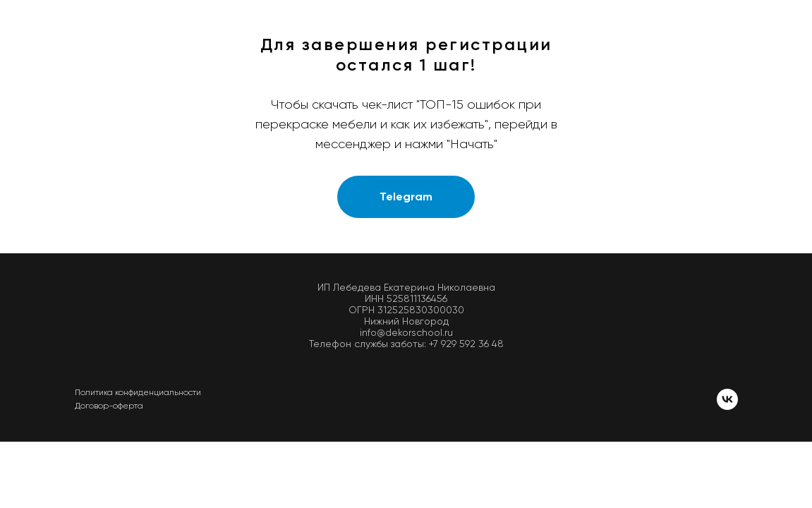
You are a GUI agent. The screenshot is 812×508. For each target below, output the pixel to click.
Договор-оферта (109, 406)
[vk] (727, 399)
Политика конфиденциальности (138, 392)
